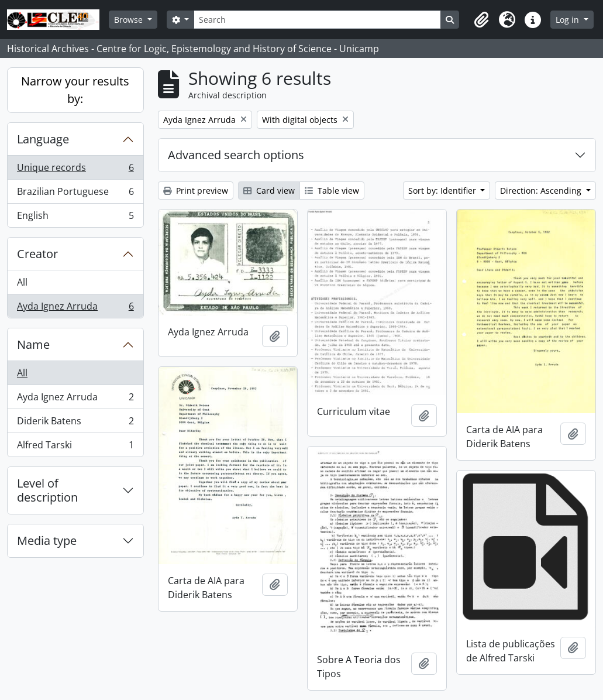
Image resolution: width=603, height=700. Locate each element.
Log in (568, 20)
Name (33, 344)
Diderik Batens (75, 423)
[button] (481, 20)
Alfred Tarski (75, 447)
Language (43, 139)
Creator (37, 254)
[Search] (317, 20)
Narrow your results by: (75, 90)
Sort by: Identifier (443, 191)
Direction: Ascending (542, 191)
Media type (47, 541)
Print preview (196, 191)
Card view (269, 191)
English (75, 218)
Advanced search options (236, 155)
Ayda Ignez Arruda (75, 308)
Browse (130, 20)
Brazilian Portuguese (75, 194)
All (22, 282)
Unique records (75, 170)
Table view (332, 191)
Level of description (47, 490)
